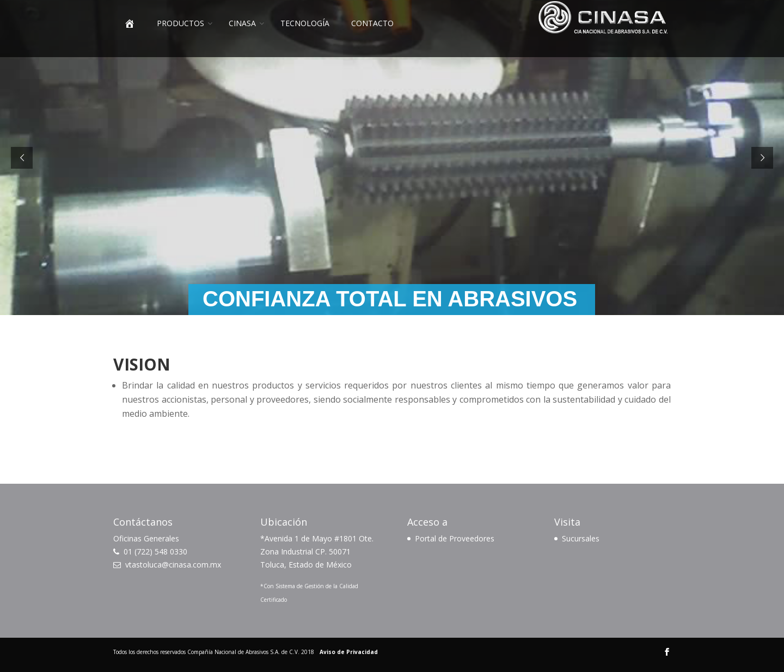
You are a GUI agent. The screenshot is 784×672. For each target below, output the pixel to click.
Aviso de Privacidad (349, 652)
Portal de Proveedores (455, 538)
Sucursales (581, 538)
